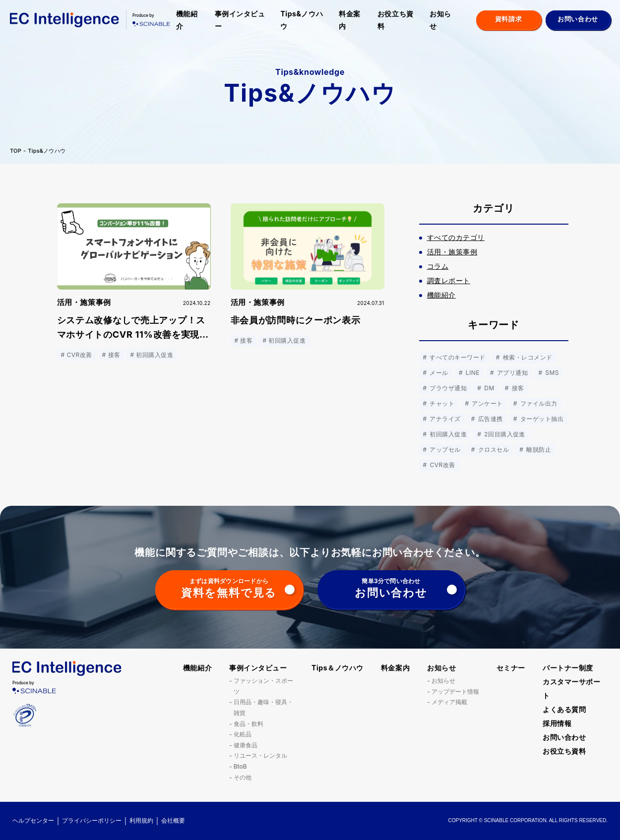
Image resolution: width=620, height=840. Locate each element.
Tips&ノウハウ (302, 20)
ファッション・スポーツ (263, 686)
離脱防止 (538, 450)
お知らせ (440, 20)
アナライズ (444, 419)
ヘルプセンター (33, 820)
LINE (472, 373)
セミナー (511, 668)
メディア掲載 (449, 702)
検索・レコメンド (527, 357)
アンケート (486, 403)
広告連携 (490, 419)
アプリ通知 (511, 373)
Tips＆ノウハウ (338, 668)
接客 (517, 388)
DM (488, 388)
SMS (551, 373)
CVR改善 (442, 465)
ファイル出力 (538, 403)
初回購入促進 (448, 434)
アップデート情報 (455, 691)
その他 (243, 777)
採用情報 (557, 723)
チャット (441, 403)
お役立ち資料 (396, 20)
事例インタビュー (240, 20)
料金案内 (350, 20)
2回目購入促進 (504, 434)
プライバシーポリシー (92, 820)
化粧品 (243, 734)
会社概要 (173, 820)
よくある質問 (564, 709)
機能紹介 (187, 20)
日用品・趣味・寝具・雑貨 (263, 707)
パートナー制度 (568, 668)
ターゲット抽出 (541, 419)
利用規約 (141, 820)
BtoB (240, 766)
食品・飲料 (248, 724)
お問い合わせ (564, 737)
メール (438, 373)
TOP (16, 151)
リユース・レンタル (260, 755)
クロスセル (493, 450)
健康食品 (246, 745)
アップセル (444, 450)
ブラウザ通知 (448, 388)
